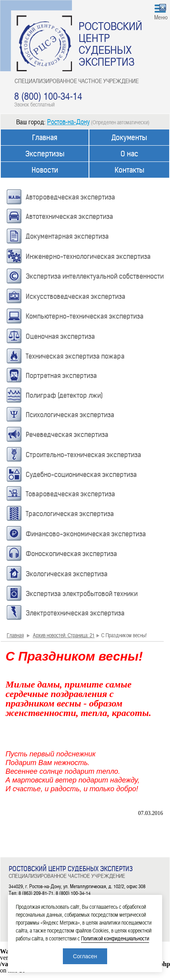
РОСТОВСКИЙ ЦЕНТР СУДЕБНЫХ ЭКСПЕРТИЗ (110, 44)
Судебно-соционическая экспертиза (81, 475)
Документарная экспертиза (67, 236)
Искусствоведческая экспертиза (76, 296)
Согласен (85, 956)
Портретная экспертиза (61, 376)
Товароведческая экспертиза (70, 494)
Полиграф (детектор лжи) (64, 395)
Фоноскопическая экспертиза (71, 554)
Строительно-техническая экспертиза (83, 455)
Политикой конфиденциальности (115, 938)
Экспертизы (45, 154)
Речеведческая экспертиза (67, 435)
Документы (129, 138)
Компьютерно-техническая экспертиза (85, 316)
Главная (45, 138)
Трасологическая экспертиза (70, 514)
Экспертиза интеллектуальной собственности (95, 276)
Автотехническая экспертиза (69, 217)
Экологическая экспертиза (67, 574)
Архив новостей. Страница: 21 (64, 635)
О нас (129, 154)
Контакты (129, 170)
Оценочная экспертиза (60, 336)
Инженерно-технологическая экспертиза (88, 256)
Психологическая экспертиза (70, 415)
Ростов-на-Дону (68, 121)
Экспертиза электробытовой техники (82, 594)
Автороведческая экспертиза (70, 197)
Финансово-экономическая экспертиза (86, 534)
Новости (45, 170)
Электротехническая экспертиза (75, 613)
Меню (161, 17)
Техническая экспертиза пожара (75, 356)
